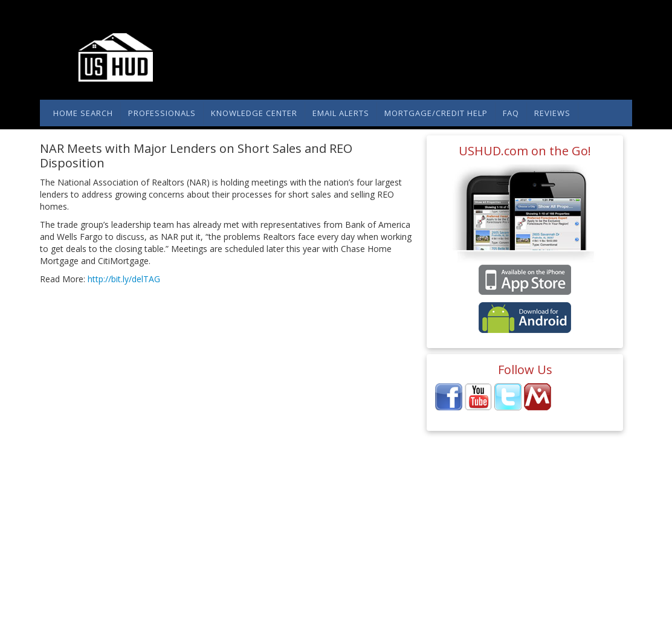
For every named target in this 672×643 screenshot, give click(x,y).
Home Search (83, 113)
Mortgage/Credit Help (436, 113)
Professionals (162, 113)
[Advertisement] (181, 368)
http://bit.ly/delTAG (123, 279)
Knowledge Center (254, 113)
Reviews (552, 113)
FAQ (511, 113)
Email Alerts (341, 113)
